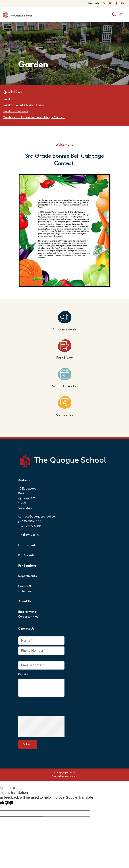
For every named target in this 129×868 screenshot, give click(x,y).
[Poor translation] (9, 802)
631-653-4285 (31, 522)
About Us (25, 602)
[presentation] (49, 726)
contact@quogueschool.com (38, 517)
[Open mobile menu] (123, 14)
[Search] (114, 14)
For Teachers (27, 566)
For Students (27, 545)
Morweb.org (71, 776)
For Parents (26, 556)
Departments (28, 576)
